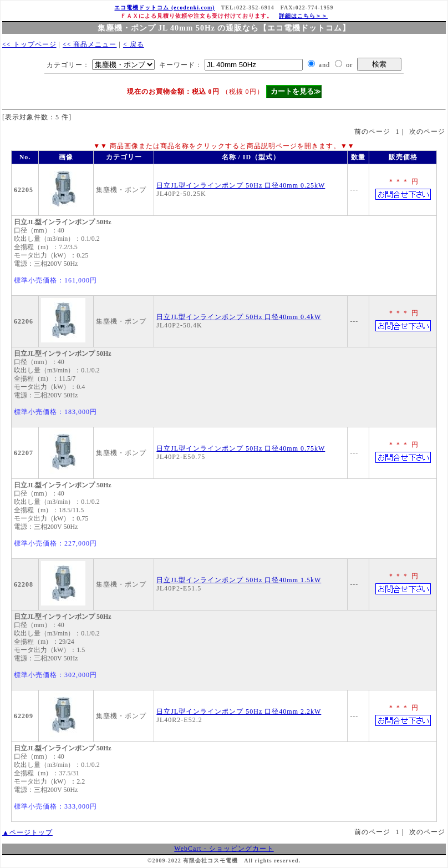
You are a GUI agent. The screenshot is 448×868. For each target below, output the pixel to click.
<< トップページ (29, 44)
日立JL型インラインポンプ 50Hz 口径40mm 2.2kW (239, 711)
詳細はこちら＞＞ (303, 16)
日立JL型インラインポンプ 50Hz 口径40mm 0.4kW (239, 317)
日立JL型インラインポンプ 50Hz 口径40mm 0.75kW (241, 448)
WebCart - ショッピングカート (224, 849)
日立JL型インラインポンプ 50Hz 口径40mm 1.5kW (239, 580)
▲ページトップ (27, 832)
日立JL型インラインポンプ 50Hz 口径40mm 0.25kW (241, 185)
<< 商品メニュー (90, 44)
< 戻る (134, 44)
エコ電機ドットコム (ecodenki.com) (164, 7)
